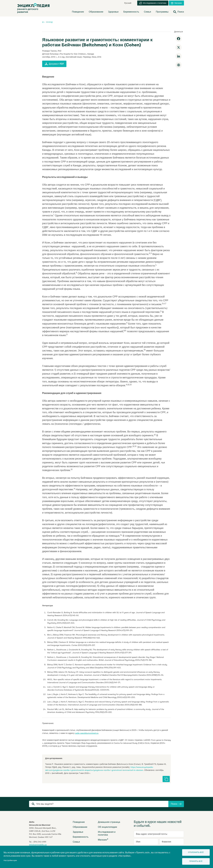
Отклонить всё (196, 852)
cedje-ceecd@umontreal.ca (87, 733)
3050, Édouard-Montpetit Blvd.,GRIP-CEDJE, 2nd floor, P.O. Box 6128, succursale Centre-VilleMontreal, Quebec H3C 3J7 (45, 833)
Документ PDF (54, 64)
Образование (80, 827)
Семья (76, 842)
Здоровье (78, 832)
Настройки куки (10, 860)
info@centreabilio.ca (38, 845)
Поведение (79, 822)
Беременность (81, 837)
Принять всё (196, 861)
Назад (47, 22)
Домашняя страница (109, 822)
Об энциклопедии (108, 827)
